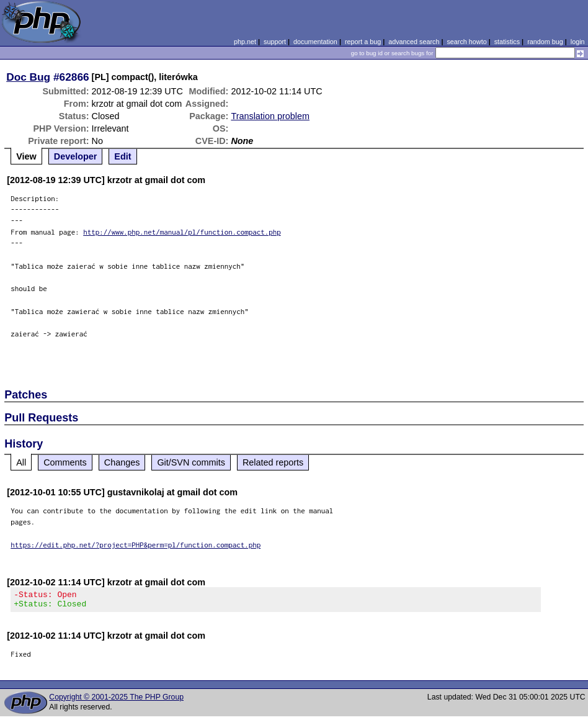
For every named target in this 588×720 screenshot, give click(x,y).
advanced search (414, 42)
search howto (466, 42)
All (21, 462)
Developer (76, 156)
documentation (315, 42)
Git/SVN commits (191, 462)
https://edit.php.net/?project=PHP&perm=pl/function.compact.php (136, 545)
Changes (122, 462)
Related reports (273, 462)
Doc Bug (28, 77)
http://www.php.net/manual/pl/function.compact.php (182, 232)
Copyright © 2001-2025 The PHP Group (116, 701)
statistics (507, 42)
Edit (122, 156)
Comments (65, 462)
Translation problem (270, 116)
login (578, 42)
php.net (245, 42)
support (275, 42)
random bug (545, 42)
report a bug (363, 42)
